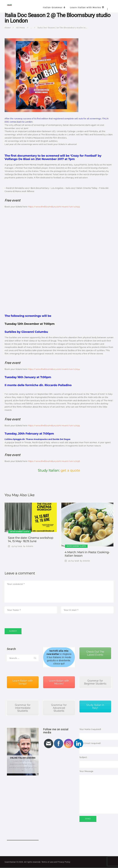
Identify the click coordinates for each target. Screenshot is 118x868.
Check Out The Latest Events (95, 653)
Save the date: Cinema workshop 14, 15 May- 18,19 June (31, 540)
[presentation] (28, 625)
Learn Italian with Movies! (59, 682)
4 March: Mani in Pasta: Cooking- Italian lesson (87, 554)
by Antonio (28, 546)
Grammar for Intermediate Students (23, 708)
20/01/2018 (74, 561)
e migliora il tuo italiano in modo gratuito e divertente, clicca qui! (59, 657)
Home (8, 28)
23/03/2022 (17, 546)
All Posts (21, 28)
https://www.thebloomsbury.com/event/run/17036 (54, 461)
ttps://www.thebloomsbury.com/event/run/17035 (54, 426)
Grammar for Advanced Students (59, 708)
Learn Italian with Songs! (23, 682)
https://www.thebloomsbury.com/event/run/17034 (54, 369)
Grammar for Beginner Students (95, 682)
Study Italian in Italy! (95, 706)
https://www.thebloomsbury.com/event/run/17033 (54, 207)
